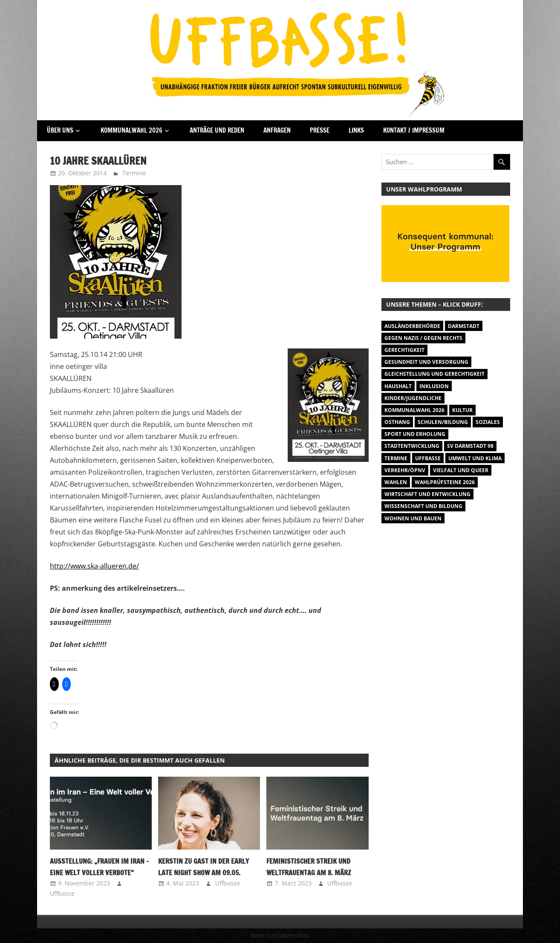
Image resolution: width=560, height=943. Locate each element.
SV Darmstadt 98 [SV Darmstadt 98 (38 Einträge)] (470, 446)
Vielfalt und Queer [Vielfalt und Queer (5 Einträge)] (461, 470)
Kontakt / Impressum (414, 130)
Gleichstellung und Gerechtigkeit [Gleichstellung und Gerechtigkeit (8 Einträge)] (434, 374)
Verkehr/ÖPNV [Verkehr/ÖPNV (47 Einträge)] (405, 470)
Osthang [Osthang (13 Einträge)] (397, 422)
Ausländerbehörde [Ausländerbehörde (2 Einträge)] (412, 326)
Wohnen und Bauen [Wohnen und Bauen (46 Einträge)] (413, 518)
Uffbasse (62, 893)
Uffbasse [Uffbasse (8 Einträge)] (428, 458)
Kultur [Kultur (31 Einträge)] (462, 410)
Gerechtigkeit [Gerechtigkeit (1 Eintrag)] (404, 350)
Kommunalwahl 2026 (131, 130)
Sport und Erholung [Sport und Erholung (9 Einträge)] (415, 434)
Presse (320, 130)
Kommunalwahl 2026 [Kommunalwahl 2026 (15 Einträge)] (414, 410)
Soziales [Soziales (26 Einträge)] (488, 422)
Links (356, 130)
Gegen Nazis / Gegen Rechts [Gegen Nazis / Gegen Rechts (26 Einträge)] (423, 338)
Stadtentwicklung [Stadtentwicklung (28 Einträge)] (412, 446)
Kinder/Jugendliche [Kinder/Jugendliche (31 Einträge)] (413, 398)
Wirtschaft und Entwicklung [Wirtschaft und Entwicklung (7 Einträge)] (427, 494)
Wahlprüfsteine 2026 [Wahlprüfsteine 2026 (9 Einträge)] (445, 482)
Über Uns (60, 130)
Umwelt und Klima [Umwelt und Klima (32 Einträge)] (475, 458)
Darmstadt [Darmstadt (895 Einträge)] (464, 326)
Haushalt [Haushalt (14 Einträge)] (398, 386)
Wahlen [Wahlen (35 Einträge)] (396, 482)
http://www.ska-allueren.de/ (94, 566)
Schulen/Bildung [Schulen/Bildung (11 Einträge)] (443, 422)
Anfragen (277, 130)
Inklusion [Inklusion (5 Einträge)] (434, 386)
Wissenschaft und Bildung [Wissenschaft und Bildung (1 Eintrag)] (423, 506)
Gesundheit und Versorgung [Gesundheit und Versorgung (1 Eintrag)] (426, 362)
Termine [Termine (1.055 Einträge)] (396, 458)
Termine (134, 173)
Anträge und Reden (217, 130)
